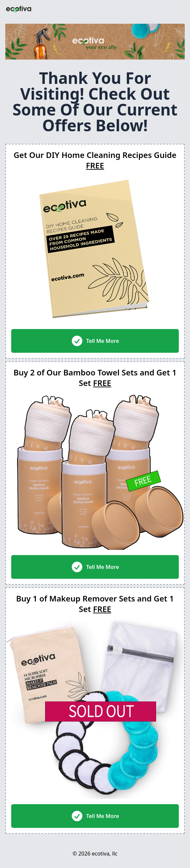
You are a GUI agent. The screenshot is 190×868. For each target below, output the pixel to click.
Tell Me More (95, 341)
